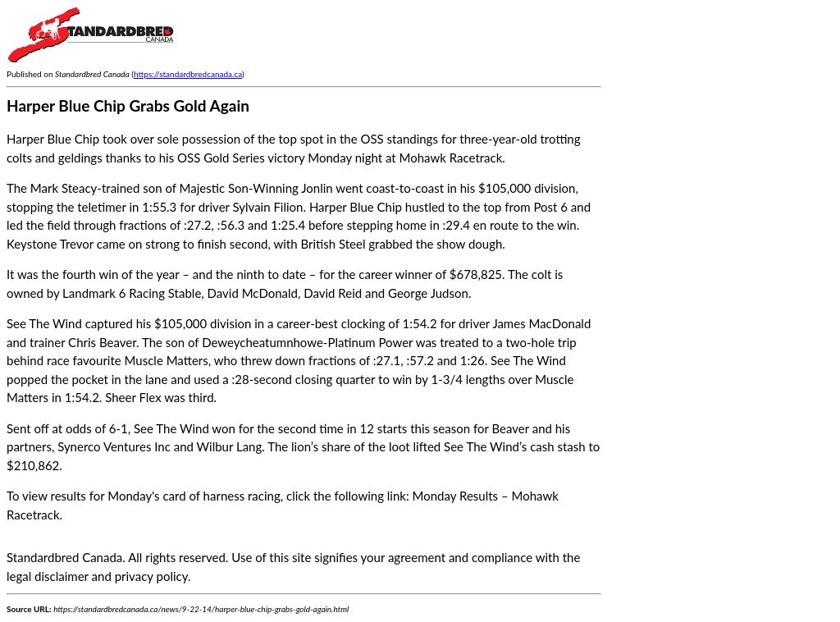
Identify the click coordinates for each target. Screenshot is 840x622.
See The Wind (44, 323)
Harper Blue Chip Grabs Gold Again (128, 105)
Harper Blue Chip (356, 207)
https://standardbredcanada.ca (188, 74)
